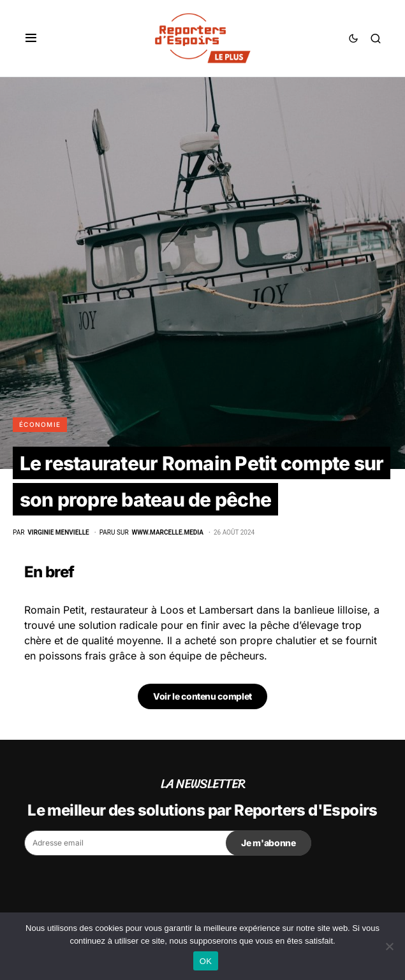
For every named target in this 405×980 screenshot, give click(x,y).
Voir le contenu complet (202, 696)
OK (206, 961)
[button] (31, 38)
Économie (40, 424)
